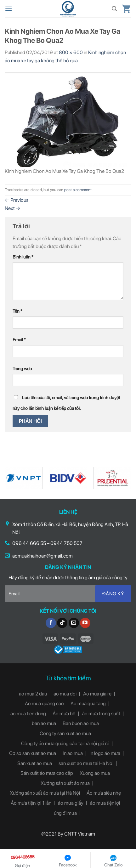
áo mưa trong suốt (101, 714)
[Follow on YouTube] (85, 623)
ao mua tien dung (28, 714)
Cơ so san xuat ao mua (33, 753)
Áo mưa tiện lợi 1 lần (31, 803)
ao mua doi (65, 694)
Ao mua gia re (97, 694)
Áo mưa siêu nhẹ (104, 793)
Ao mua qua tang (88, 703)
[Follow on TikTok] (62, 623)
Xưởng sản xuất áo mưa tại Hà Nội (45, 793)
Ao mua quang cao (44, 703)
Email (19, 340)
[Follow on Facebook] (51, 623)
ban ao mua (44, 723)
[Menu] (8, 9)
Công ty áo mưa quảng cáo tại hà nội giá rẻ (65, 743)
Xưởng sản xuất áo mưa (65, 783)
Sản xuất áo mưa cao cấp (47, 773)
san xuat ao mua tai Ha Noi (86, 763)
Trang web (22, 369)
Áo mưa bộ (64, 714)
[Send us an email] (74, 623)
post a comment (78, 190)
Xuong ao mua (95, 773)
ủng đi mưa (65, 813)
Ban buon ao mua (81, 723)
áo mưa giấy (71, 803)
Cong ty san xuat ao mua (65, 733)
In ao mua (73, 753)
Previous (17, 200)
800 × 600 (71, 52)
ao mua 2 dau (33, 694)
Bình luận (23, 257)
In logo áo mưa (105, 753)
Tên (17, 311)
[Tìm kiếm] (114, 9)
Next (13, 208)
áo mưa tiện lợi (105, 803)
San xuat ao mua (35, 763)
